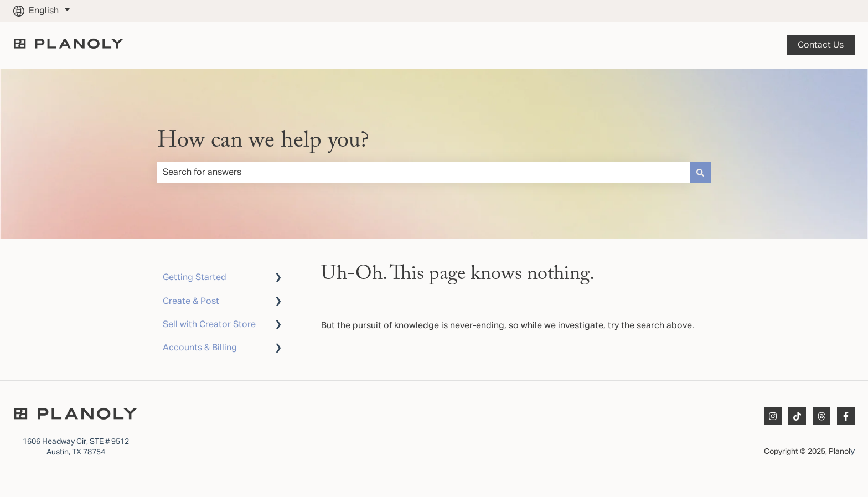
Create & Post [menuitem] (191, 302)
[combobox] (423, 173)
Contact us (821, 45)
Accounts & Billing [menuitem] (200, 348)
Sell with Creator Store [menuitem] (209, 325)
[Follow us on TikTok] (797, 416)
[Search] (700, 173)
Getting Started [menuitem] (195, 278)
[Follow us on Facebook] (846, 416)
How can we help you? (263, 141)
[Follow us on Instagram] (773, 416)
